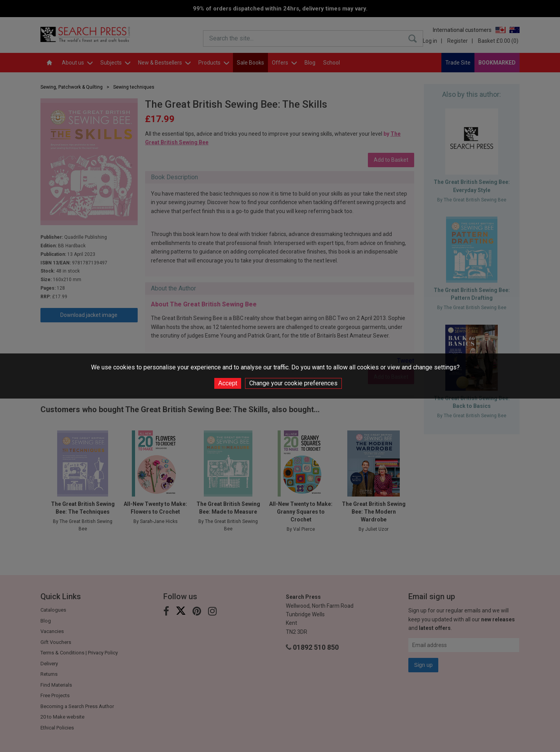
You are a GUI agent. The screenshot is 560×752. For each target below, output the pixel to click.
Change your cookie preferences (293, 383)
